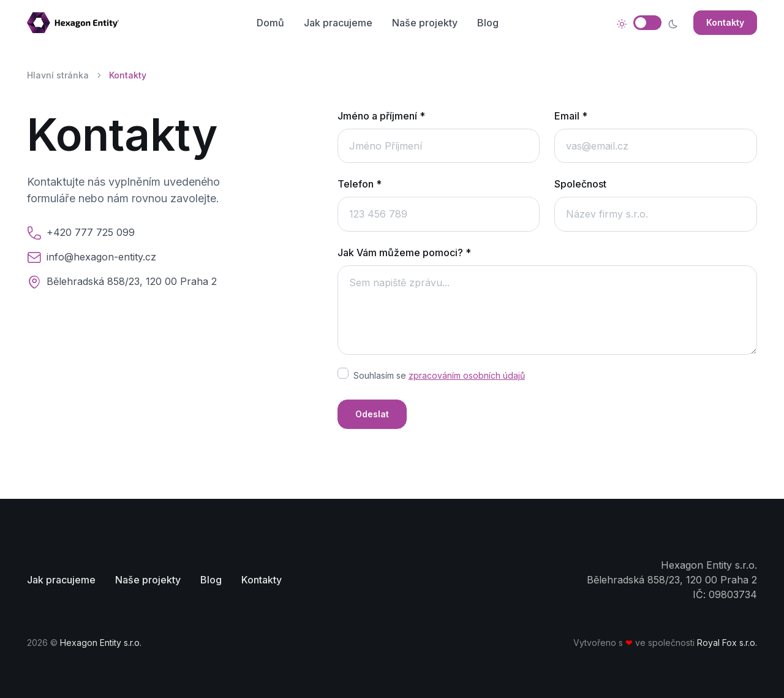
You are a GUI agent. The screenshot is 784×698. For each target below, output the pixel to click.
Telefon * (360, 184)
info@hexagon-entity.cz (101, 257)
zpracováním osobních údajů (467, 375)
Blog (488, 23)
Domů (270, 23)
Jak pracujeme (338, 23)
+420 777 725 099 (91, 232)
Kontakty (725, 22)
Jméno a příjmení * (381, 116)
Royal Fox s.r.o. (727, 643)
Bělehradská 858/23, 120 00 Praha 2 (132, 281)
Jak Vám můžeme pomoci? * (404, 252)
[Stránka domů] (78, 23)
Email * (571, 116)
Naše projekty (425, 23)
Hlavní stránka (58, 75)
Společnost (580, 184)
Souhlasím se (439, 375)
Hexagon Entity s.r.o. (101, 643)
